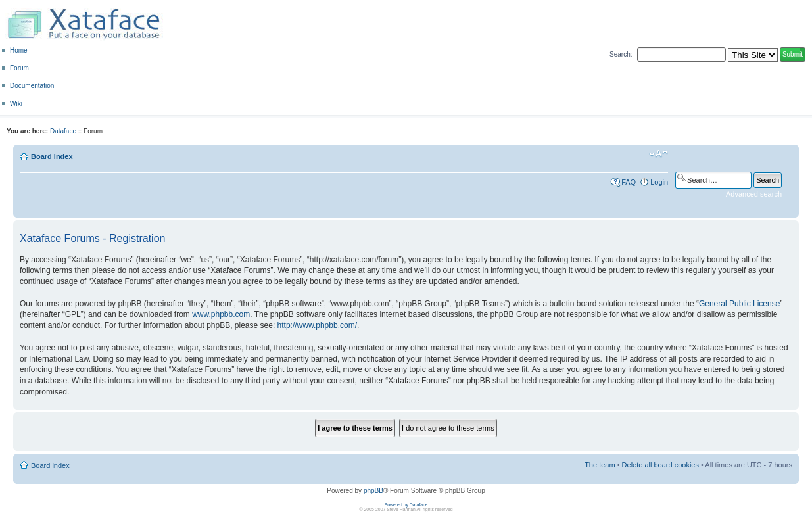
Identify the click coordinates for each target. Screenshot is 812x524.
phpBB (373, 491)
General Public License (739, 304)
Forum (19, 68)
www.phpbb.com (221, 314)
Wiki (16, 104)
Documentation (32, 86)
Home (19, 50)
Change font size (658, 154)
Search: (621, 54)
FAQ (629, 182)
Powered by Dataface (406, 505)
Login (659, 182)
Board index (52, 156)
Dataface (63, 131)
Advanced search (754, 194)
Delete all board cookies (660, 465)
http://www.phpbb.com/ (317, 325)
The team (600, 465)
